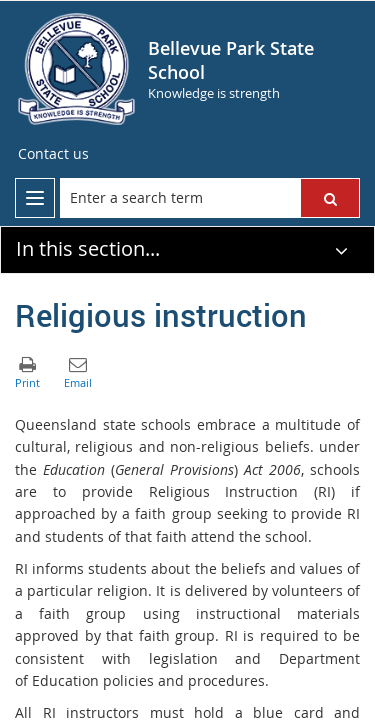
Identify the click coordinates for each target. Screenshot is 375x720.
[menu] (35, 198)
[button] (330, 198)
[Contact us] (53, 154)
